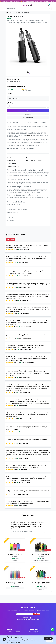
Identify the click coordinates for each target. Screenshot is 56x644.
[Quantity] (28, 106)
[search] (50, 9)
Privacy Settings (16, 643)
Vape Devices (18, 12)
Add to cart (28, 111)
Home (7, 12)
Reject (50, 641)
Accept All (48, 638)
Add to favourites (28, 114)
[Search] (27, 9)
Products (11, 12)
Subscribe (37, 614)
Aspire (24, 125)
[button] (6, 5)
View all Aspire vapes (28, 117)
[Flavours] (28, 98)
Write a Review (10, 240)
